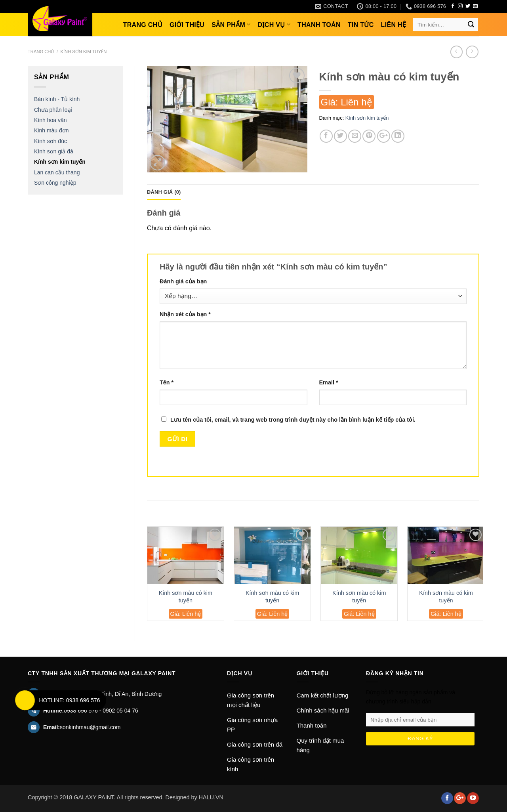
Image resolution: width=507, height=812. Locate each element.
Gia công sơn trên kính (251, 764)
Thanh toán (319, 25)
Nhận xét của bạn (185, 314)
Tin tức (361, 25)
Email (329, 382)
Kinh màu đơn (51, 130)
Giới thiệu (187, 25)
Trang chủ (143, 25)
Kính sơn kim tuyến (83, 52)
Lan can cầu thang (57, 172)
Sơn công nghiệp (55, 183)
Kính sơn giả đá (54, 151)
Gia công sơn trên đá (255, 744)
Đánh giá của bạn (183, 281)
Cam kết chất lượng (323, 695)
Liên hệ (394, 25)
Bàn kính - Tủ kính (57, 99)
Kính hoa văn (51, 120)
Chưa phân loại (53, 110)
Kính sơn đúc (51, 141)
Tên (167, 382)
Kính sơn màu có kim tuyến (186, 597)
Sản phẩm (231, 24)
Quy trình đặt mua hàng (320, 745)
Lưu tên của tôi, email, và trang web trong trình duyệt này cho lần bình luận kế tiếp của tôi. (293, 420)
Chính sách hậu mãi (323, 710)
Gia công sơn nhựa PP (252, 725)
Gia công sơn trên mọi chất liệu (251, 700)
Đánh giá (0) (164, 192)
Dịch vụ (274, 24)
